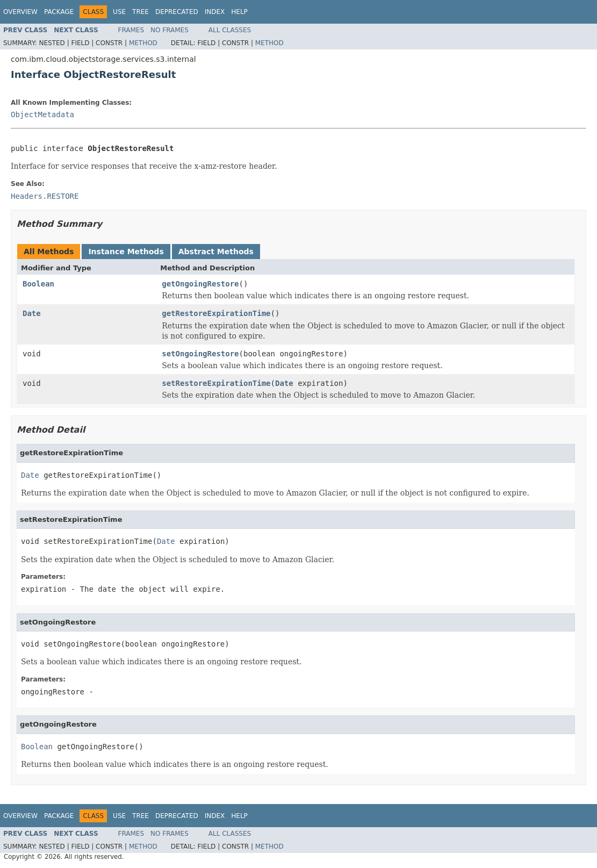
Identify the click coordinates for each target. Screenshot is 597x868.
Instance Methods (126, 252)
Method (143, 43)
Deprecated (177, 12)
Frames (131, 30)
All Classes (230, 30)
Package (59, 12)
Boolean (38, 284)
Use (119, 12)
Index (215, 12)
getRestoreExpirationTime (216, 313)
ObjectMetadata (42, 114)
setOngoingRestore (200, 354)
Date (32, 313)
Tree (141, 12)
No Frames (170, 30)
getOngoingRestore (200, 284)
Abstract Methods (216, 252)
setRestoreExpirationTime (216, 383)
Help (239, 12)
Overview (20, 12)
